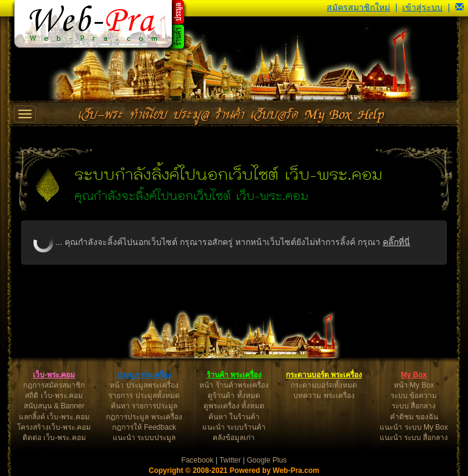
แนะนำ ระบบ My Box (414, 427)
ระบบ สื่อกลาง (414, 406)
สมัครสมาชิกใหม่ (358, 7)
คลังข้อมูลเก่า (234, 438)
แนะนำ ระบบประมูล (144, 438)
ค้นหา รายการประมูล (144, 406)
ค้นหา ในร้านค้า (234, 417)
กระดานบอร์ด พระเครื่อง (324, 375)
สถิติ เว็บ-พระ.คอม (54, 396)
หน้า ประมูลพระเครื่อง (144, 385)
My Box (414, 375)
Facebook (198, 460)
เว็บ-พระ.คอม (54, 375)
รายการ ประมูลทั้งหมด (144, 396)
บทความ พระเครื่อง (324, 396)
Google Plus (267, 460)
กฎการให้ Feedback (144, 427)
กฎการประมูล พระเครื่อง (144, 417)
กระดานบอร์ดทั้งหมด (324, 385)
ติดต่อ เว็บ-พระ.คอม (54, 438)
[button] (459, 7)
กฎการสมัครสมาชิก (54, 385)
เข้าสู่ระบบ (422, 7)
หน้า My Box (414, 385)
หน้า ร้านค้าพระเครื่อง (234, 385)
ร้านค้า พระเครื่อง (234, 375)
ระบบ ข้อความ (414, 396)
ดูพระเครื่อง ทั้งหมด (234, 406)
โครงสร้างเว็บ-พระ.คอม (54, 427)
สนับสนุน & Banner (54, 406)
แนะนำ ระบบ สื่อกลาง (414, 438)
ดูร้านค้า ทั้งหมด (234, 396)
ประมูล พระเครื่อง (144, 375)
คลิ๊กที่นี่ (396, 242)
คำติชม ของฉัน (414, 417)
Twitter (230, 460)
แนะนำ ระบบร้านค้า (234, 427)
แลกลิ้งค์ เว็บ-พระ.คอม (54, 417)
